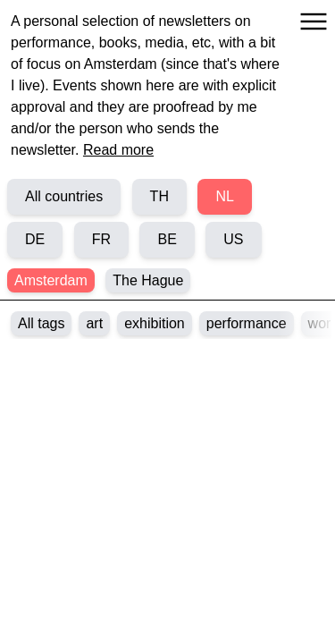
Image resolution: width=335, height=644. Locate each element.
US (233, 239)
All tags (41, 323)
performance (247, 323)
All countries (64, 196)
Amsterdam (51, 280)
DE (35, 239)
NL (224, 196)
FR (101, 239)
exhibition (155, 323)
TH (159, 196)
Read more (118, 150)
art (94, 323)
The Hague (148, 280)
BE (167, 239)
